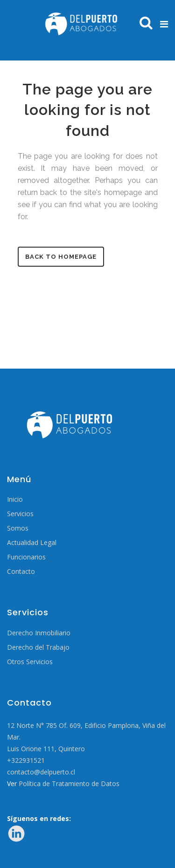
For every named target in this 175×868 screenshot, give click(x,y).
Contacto (21, 572)
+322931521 (26, 760)
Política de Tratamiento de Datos (69, 784)
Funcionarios (26, 557)
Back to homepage (61, 257)
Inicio (15, 499)
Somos (18, 528)
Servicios (20, 514)
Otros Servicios (30, 662)
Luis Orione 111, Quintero (46, 749)
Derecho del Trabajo (38, 647)
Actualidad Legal (32, 543)
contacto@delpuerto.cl (41, 772)
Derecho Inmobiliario (39, 633)
